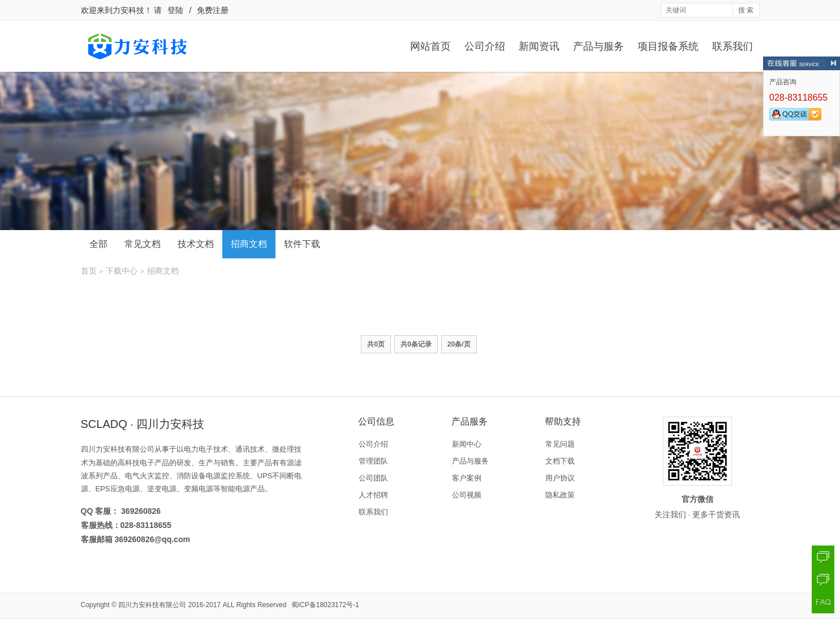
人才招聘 (373, 495)
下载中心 (122, 271)
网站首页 (430, 46)
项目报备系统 (668, 46)
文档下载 (560, 461)
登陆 (175, 10)
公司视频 (467, 495)
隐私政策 (560, 495)
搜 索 (746, 10)
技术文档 (196, 244)
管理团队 (373, 461)
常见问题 (560, 444)
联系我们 (733, 46)
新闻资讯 (539, 46)
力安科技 (128, 10)
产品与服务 (598, 46)
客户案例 (467, 478)
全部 (98, 244)
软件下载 (302, 244)
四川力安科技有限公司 (152, 605)
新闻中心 (467, 444)
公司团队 (373, 478)
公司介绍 (485, 46)
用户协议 (560, 478)
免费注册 (213, 10)
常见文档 (143, 244)
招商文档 (249, 244)
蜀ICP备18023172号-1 (325, 605)
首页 (89, 271)
